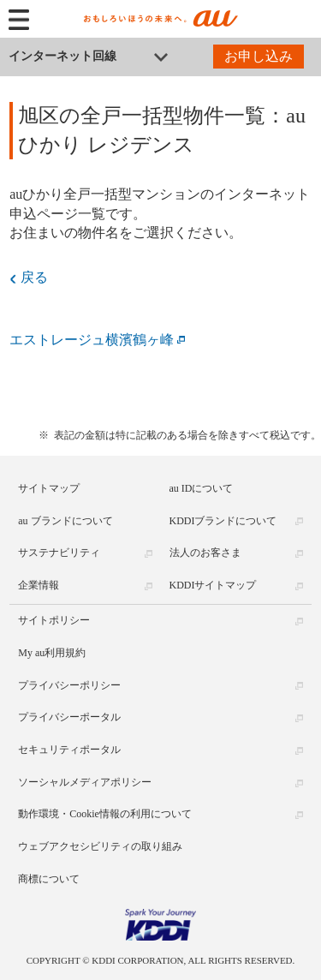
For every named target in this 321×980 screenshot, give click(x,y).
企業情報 (39, 585)
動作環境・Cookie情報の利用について (105, 814)
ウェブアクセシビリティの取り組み (100, 846)
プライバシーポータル (69, 717)
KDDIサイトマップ (213, 585)
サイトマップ (49, 488)
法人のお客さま (205, 553)
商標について (49, 879)
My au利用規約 (52, 653)
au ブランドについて (65, 521)
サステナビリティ (59, 553)
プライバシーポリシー (69, 685)
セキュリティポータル (69, 750)
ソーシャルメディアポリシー (85, 782)
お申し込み (259, 56)
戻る (34, 277)
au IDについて (202, 488)
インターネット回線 (62, 56)
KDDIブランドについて (223, 521)
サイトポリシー (54, 620)
